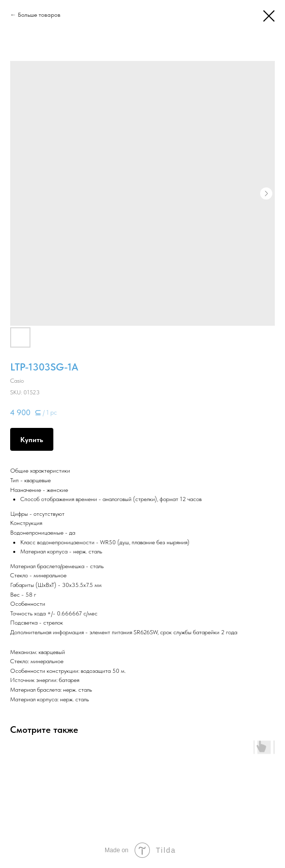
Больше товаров (39, 15)
